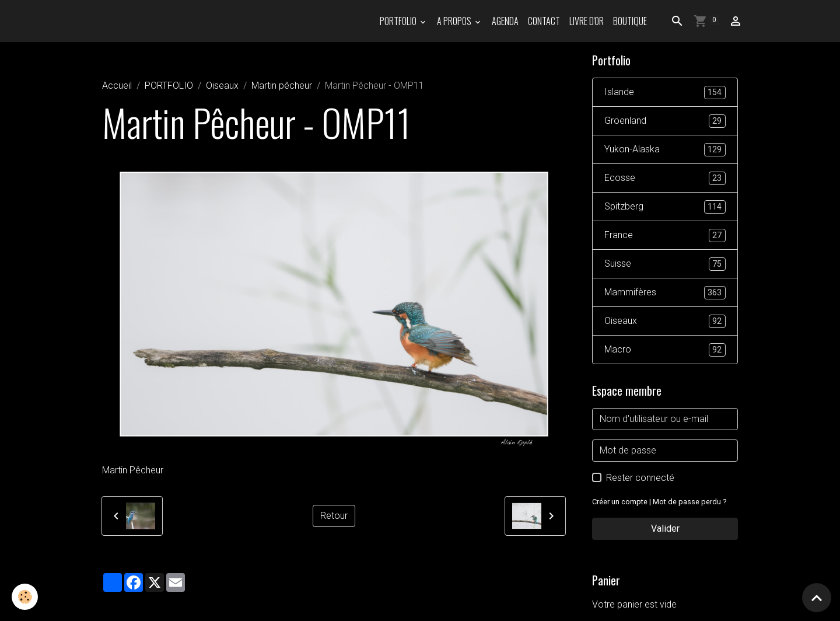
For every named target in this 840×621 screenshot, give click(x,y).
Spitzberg (665, 207)
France (665, 236)
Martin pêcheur (282, 86)
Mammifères (665, 293)
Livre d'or (587, 21)
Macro (665, 350)
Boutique (630, 21)
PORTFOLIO (399, 21)
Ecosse (665, 178)
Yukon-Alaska (665, 150)
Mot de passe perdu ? (689, 502)
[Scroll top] (817, 598)
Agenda (505, 21)
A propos (455, 21)
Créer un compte (620, 502)
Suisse (665, 264)
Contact (544, 21)
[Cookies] (25, 597)
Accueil (117, 86)
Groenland (665, 121)
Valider (665, 528)
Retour (334, 516)
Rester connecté (640, 478)
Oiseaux (222, 86)
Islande (665, 93)
